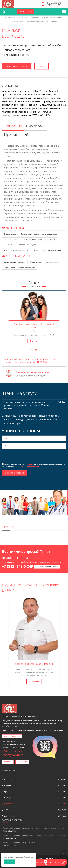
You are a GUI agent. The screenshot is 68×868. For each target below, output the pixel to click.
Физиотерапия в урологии (15, 262)
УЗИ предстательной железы (16, 250)
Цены (42, 66)
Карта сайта (22, 762)
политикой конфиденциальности (28, 466)
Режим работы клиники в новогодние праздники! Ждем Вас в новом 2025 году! (34, 835)
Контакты (8, 762)
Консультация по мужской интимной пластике (34, 326)
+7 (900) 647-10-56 (54, 5)
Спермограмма (10, 234)
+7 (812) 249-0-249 (54, 3)
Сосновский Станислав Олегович (32, 372)
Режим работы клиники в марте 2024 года (20, 842)
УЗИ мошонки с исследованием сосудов (20, 245)
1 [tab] (32, 350)
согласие (30, 464)
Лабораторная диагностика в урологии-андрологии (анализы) (29, 239)
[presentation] (21, 456)
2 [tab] (36, 350)
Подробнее (34, 341)
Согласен (10, 862)
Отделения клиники (12, 736)
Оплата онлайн (25, 12)
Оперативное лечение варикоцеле (44, 262)
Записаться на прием (17, 66)
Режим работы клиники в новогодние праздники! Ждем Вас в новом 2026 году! (34, 828)
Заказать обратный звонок (47, 567)
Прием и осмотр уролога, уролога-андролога (39, 234)
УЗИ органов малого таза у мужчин (46, 250)
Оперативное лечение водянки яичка (20, 267)
